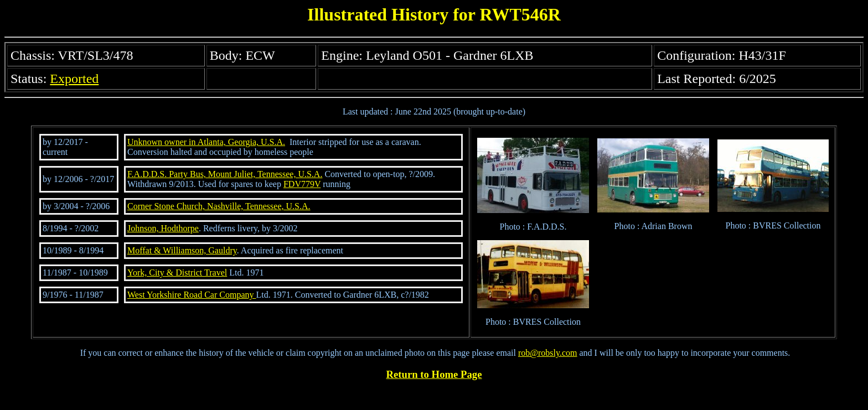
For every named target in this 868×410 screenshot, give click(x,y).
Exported (74, 79)
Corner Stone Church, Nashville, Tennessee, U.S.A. (219, 206)
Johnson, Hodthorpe (163, 228)
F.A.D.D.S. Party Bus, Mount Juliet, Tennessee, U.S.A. (225, 174)
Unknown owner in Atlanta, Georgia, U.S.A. (206, 142)
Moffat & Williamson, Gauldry (182, 250)
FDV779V (302, 184)
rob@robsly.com (548, 353)
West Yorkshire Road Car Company (192, 295)
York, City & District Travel (177, 273)
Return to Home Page (434, 374)
